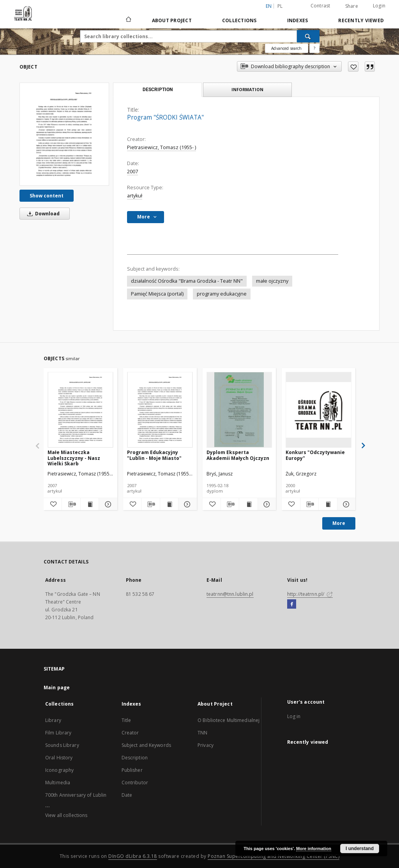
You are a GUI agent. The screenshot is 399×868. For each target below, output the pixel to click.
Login (379, 6)
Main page (57, 688)
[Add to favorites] (353, 67)
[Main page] (128, 20)
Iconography (59, 770)
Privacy (206, 745)
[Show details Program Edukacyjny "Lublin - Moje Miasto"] (186, 504)
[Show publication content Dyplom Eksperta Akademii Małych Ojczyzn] (248, 504)
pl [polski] (280, 6)
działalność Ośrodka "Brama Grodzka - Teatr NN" (187, 281)
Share (352, 6)
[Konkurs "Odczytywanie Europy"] (319, 410)
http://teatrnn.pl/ (310, 594)
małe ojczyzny (272, 281)
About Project (172, 20)
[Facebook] (292, 604)
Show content (47, 196)
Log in (294, 716)
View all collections (66, 815)
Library (53, 720)
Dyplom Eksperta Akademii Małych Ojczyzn (238, 455)
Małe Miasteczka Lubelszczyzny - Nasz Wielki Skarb (74, 458)
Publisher (132, 770)
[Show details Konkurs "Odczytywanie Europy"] (345, 504)
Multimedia (58, 783)
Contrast (320, 6)
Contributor (135, 783)
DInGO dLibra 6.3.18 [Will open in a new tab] (133, 856)
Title (126, 720)
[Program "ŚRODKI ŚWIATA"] (64, 134)
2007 (132, 172)
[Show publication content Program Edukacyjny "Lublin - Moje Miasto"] (169, 504)
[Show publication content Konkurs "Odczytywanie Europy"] (328, 504)
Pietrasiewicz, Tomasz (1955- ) (162, 147)
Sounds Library (62, 745)
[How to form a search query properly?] (314, 48)
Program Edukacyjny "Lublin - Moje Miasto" (154, 455)
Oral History (59, 758)
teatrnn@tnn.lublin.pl (230, 594)
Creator (130, 733)
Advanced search (286, 48)
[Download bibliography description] (71, 504)
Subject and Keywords (146, 745)
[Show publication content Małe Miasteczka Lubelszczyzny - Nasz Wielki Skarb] (90, 504)
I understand (360, 849)
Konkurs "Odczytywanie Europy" (315, 455)
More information (314, 849)
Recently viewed (361, 20)
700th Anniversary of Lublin (76, 795)
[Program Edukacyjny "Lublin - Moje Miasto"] (160, 410)
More (339, 523)
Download (42, 214)
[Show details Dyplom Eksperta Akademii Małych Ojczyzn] (266, 504)
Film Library (58, 733)
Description (135, 758)
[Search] (308, 36)
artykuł (135, 196)
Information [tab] (247, 89)
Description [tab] (158, 90)
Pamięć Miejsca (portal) (157, 294)
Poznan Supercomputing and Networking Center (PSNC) (274, 856)
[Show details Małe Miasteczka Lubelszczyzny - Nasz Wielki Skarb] (107, 504)
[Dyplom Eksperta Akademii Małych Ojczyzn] (239, 410)
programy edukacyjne (222, 294)
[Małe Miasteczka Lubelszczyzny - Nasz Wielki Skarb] (80, 410)
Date (127, 795)
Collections (239, 20)
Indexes (298, 20)
